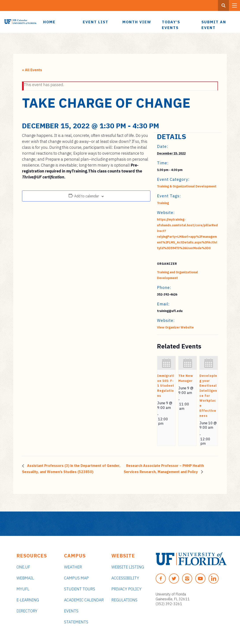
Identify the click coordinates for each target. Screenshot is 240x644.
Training (163, 203)
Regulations (124, 600)
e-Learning (28, 600)
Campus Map (76, 578)
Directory (27, 611)
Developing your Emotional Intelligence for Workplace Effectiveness (208, 396)
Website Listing (128, 567)
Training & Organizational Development (187, 186)
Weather (73, 567)
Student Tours (80, 589)
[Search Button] (223, 5)
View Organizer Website (175, 327)
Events (71, 611)
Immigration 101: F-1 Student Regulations (166, 386)
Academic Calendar (84, 600)
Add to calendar (87, 196)
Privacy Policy (126, 589)
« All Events (32, 70)
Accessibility (125, 578)
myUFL (23, 589)
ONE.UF (23, 567)
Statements (76, 622)
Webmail (25, 578)
